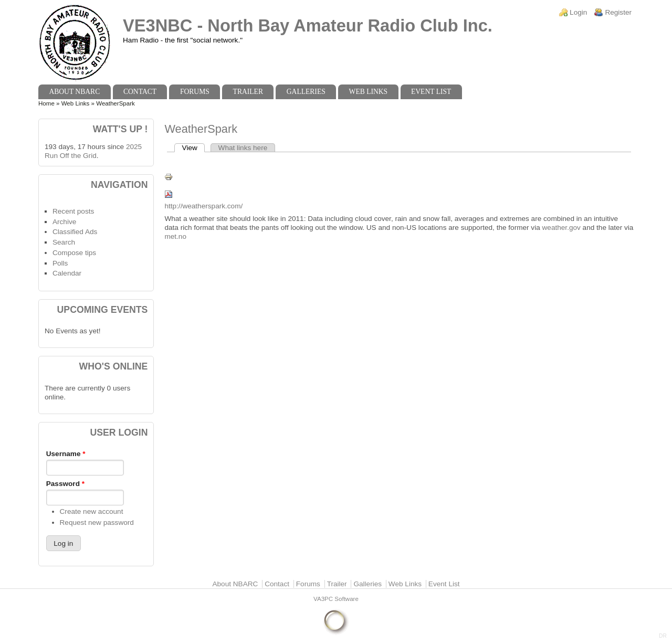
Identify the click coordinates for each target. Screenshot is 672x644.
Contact (140, 92)
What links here (243, 148)
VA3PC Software (336, 599)
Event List (431, 92)
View (194, 148)
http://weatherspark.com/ (203, 206)
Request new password (97, 522)
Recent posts (73, 211)
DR (663, 636)
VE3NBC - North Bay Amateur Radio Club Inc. (308, 25)
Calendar (67, 273)
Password (65, 484)
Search (64, 242)
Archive (64, 222)
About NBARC (74, 92)
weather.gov (561, 228)
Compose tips (74, 253)
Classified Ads (75, 232)
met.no (175, 236)
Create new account (92, 511)
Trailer (248, 92)
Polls (60, 263)
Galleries (306, 92)
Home (46, 103)
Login (578, 12)
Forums (195, 92)
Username (66, 454)
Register (618, 12)
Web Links (369, 92)
